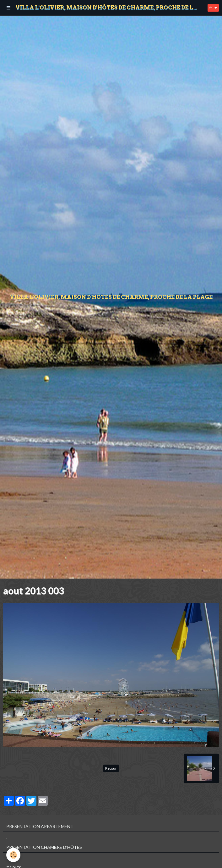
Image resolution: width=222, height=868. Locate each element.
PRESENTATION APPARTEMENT (40, 826)
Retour (111, 768)
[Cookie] (13, 855)
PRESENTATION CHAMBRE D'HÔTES (44, 847)
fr (211, 8)
